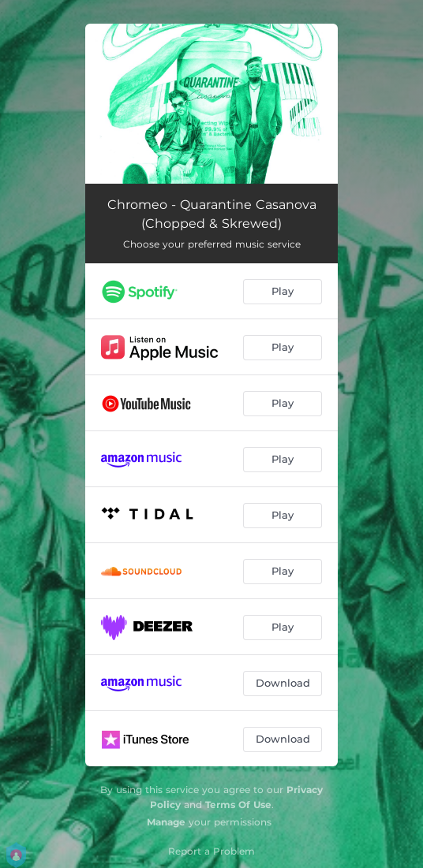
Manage (166, 822)
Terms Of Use (238, 805)
